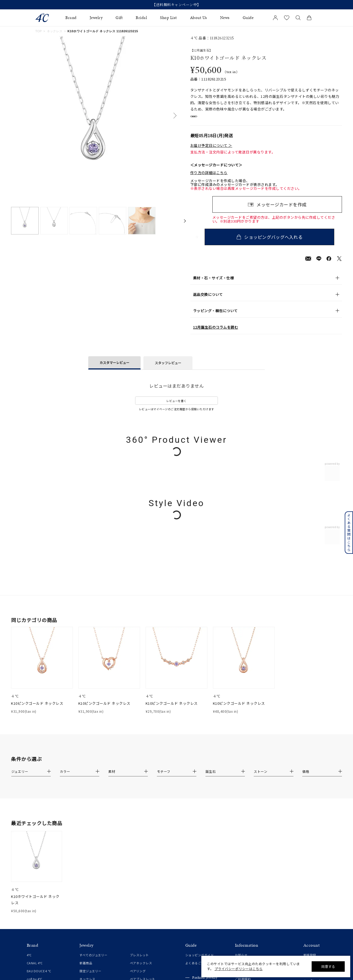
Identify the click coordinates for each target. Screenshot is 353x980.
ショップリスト (246, 828)
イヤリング (87, 876)
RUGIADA (34, 860)
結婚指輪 (33, 901)
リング (84, 852)
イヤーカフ (87, 884)
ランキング (138, 892)
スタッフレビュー (168, 368)
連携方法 (310, 872)
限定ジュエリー (90, 836)
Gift (119, 18)
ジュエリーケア (196, 860)
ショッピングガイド (200, 820)
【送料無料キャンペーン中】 (176, 5)
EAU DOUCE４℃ (39, 836)
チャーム (136, 860)
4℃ (29, 820)
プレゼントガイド (198, 852)
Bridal (141, 18)
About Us (199, 18)
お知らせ (241, 820)
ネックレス (55, 31)
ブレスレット (139, 820)
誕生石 (135, 876)
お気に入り (311, 836)
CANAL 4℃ (35, 828)
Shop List (169, 18)
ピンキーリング (91, 860)
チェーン (136, 852)
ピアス (84, 868)
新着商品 (86, 828)
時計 (133, 868)
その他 (135, 884)
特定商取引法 (244, 852)
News (225, 18)
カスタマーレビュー (114, 368)
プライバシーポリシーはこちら (239, 969)
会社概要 (241, 836)
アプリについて (315, 856)
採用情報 (241, 884)
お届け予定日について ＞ (211, 151)
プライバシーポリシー (251, 860)
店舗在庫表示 (206, 119)
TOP (39, 31)
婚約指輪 (33, 893)
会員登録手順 (313, 864)
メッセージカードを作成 (282, 210)
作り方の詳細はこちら (209, 178)
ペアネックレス (141, 828)
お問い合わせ (244, 868)
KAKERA (33, 868)
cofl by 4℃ (35, 844)
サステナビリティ (248, 876)
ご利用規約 (243, 844)
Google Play (313, 888)
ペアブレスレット (143, 844)
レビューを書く (176, 406)
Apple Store (312, 880)
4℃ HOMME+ (37, 852)
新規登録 (310, 820)
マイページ (311, 828)
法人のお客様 (195, 868)
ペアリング (138, 836)
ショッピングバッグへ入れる (277, 242)
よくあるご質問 (196, 828)
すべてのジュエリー (93, 820)
